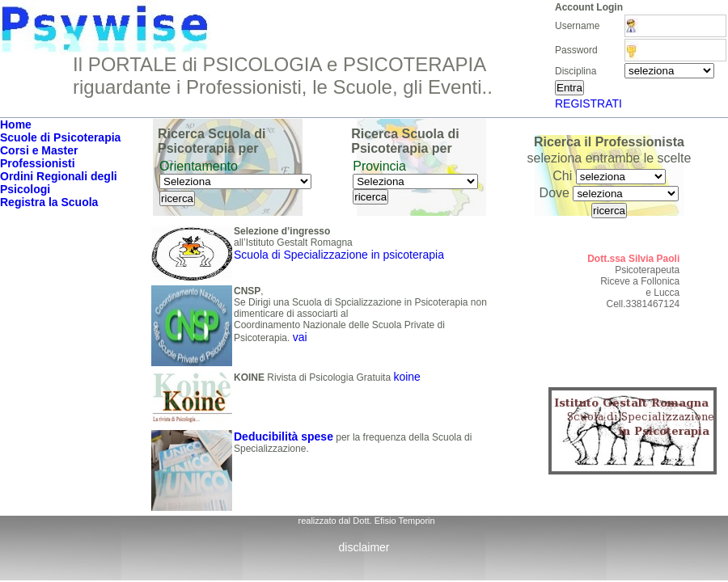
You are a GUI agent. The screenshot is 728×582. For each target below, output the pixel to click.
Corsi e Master (39, 150)
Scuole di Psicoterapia (60, 137)
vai (300, 337)
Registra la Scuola (49, 202)
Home (16, 124)
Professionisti (38, 163)
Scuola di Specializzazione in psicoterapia (339, 255)
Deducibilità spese (284, 436)
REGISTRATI (588, 103)
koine (406, 377)
